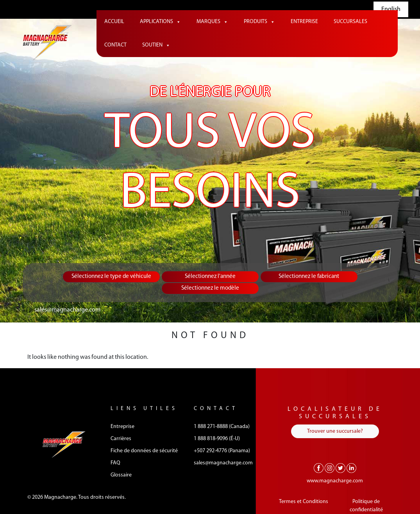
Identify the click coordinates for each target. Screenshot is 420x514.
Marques (212, 22)
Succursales (350, 22)
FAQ (115, 463)
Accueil (114, 22)
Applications (160, 22)
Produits (259, 22)
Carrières (121, 439)
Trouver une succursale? (335, 431)
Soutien (156, 45)
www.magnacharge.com (335, 481)
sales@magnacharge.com (67, 310)
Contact (115, 45)
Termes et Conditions (304, 502)
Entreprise (304, 22)
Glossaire (121, 475)
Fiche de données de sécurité (144, 451)
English (391, 9)
